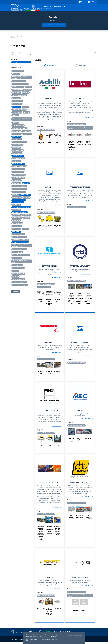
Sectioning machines (17, 226)
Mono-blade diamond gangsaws (19, 186)
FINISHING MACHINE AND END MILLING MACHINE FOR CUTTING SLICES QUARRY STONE (41, 535)
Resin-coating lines (26, 215)
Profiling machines (16, 205)
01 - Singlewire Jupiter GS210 (71, 519)
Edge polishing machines (25, 134)
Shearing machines (16, 229)
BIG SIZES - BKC (41, 302)
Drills (15, 134)
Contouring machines (17, 113)
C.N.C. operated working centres (19, 96)
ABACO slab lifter (41, 144)
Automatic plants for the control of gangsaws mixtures (20, 78)
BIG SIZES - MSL (58, 302)
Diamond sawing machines (18, 126)
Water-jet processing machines (19, 282)
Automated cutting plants (18, 71)
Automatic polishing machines (19, 81)
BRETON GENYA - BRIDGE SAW (88, 143)
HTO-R (49, 447)
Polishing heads (27, 198)
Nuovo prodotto (75, 612)
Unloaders (15, 271)
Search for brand (17, 52)
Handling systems (80, 440)
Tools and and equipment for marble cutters (20, 262)
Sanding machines (16, 221)
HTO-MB (41, 447)
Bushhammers (26, 93)
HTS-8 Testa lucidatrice (58, 227)
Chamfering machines (17, 104)
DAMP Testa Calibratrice (41, 227)
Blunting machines (16, 93)
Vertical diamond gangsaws (18, 274)
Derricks (15, 123)
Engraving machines (17, 139)
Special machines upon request (19, 237)
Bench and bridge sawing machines (20, 84)
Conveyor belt (26, 113)
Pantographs (15, 195)
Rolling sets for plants (17, 218)
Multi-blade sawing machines (19, 192)
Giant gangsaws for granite (18, 158)
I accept (79, 637)
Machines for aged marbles (18, 169)
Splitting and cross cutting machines (20, 240)
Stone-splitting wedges (17, 252)
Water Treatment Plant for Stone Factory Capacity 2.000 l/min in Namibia (88, 299)
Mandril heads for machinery (19, 175)
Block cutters (28, 87)
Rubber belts (27, 218)
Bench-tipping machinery (18, 87)
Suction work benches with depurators (21, 255)
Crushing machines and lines (71, 441)
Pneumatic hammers (17, 198)
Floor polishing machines (18, 151)
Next (64, 138)
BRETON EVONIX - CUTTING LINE (80, 143)
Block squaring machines (18, 90)
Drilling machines (26, 131)
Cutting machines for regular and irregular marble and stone (21, 119)
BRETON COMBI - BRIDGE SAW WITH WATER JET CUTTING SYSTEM (71, 146)
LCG (58, 447)
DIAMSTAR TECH (49, 374)
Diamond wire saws (16, 131)
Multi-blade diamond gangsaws (19, 189)
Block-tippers (28, 90)
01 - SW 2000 (41, 610)
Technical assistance (17, 258)
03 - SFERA (58, 610)
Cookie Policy (77, 635)
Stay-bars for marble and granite (19, 249)
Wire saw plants (24, 285)
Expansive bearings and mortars (19, 142)
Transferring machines (17, 265)
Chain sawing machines (17, 101)
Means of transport (16, 183)
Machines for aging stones (18, 172)
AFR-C (58, 143)
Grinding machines (16, 161)
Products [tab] (81, 66)
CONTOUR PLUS (41, 374)
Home (13, 37)
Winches (15, 285)
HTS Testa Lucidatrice (49, 227)
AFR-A (49, 143)
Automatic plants (16, 74)
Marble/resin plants (17, 181)
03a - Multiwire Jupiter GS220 (88, 519)
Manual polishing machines (18, 178)
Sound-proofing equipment (18, 234)
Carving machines (16, 98)
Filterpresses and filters (17, 145)
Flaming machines (16, 148)
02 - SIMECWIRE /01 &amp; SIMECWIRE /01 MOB (49, 613)
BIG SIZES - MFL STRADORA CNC (49, 303)
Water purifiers (15, 277)
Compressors (25, 107)
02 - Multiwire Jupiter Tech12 (80, 518)
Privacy (70, 635)
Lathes (15, 166)
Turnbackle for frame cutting (18, 268)
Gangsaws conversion (17, 153)
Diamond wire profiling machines (19, 128)
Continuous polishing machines (19, 110)
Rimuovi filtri (16, 292)
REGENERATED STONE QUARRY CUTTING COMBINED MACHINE (58, 532)
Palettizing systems (88, 440)
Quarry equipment (16, 215)
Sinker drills (25, 229)
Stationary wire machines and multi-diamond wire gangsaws (20, 246)
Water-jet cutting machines (18, 279)
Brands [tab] (49, 66)
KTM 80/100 (58, 373)
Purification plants (16, 210)
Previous (35, 138)
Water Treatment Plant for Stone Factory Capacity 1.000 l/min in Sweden (80, 299)
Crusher (15, 115)
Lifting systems (23, 166)
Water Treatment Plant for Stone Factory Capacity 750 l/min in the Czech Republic (71, 300)
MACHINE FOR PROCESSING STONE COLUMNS (49, 531)
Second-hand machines (17, 223)
